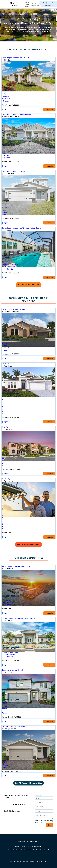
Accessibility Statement (26, 841)
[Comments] (44, 816)
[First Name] (44, 802)
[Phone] (44, 811)
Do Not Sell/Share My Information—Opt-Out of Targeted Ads (28, 850)
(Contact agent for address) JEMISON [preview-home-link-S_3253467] (16, 58)
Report (6, 109)
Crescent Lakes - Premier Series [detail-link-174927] (13, 727)
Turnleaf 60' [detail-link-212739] (6, 364)
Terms (37, 841)
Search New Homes (27, 4)
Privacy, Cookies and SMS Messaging (28, 847)
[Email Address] (44, 798)
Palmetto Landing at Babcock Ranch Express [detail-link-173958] (18, 618)
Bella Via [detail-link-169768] (5, 427)
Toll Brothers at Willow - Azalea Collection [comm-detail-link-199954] (9, 603)
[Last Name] (44, 807)
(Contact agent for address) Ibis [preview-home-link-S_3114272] (13, 171)
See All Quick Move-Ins (28, 285)
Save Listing (49, 109)
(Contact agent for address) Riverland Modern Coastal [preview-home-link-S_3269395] (21, 228)
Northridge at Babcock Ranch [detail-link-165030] (12, 670)
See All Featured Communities (28, 783)
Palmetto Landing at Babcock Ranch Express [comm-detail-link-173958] (10, 654)
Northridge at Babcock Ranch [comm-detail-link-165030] (4, 708)
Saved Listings (33, 4)
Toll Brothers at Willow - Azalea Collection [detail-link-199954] (17, 566)
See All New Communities (28, 545)
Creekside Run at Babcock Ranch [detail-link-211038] (14, 310)
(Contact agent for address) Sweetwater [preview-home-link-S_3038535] (16, 115)
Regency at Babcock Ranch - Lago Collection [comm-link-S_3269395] (10, 267)
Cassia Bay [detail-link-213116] (6, 479)
